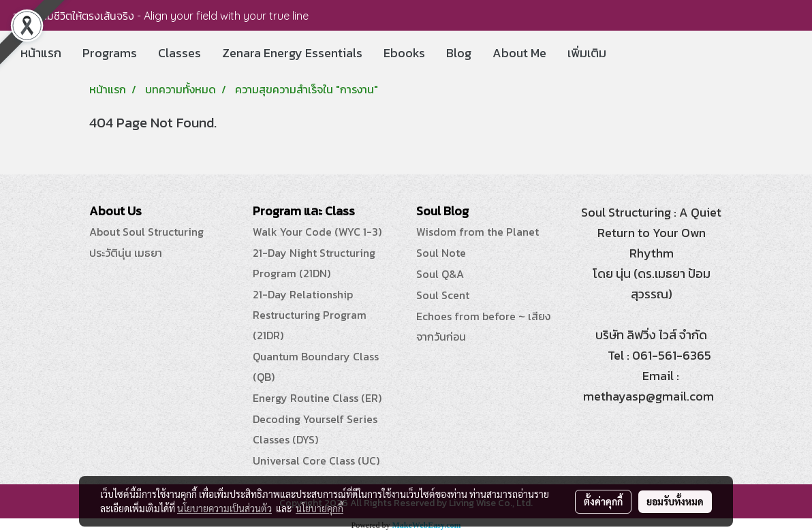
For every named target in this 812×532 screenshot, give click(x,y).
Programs (110, 53)
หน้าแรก (41, 53)
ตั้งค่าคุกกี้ (603, 501)
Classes (179, 53)
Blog (459, 53)
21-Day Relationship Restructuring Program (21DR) (310, 315)
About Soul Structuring (146, 232)
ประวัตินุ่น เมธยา (126, 253)
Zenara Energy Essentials (292, 53)
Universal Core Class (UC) (316, 460)
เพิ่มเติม (587, 53)
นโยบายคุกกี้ (319, 508)
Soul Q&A (440, 274)
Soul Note (441, 253)
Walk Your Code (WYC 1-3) (317, 232)
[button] (629, 53)
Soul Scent (443, 295)
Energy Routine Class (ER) (317, 398)
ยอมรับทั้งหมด (675, 501)
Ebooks (404, 53)
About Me (519, 53)
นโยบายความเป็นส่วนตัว (224, 508)
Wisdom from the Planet (478, 232)
